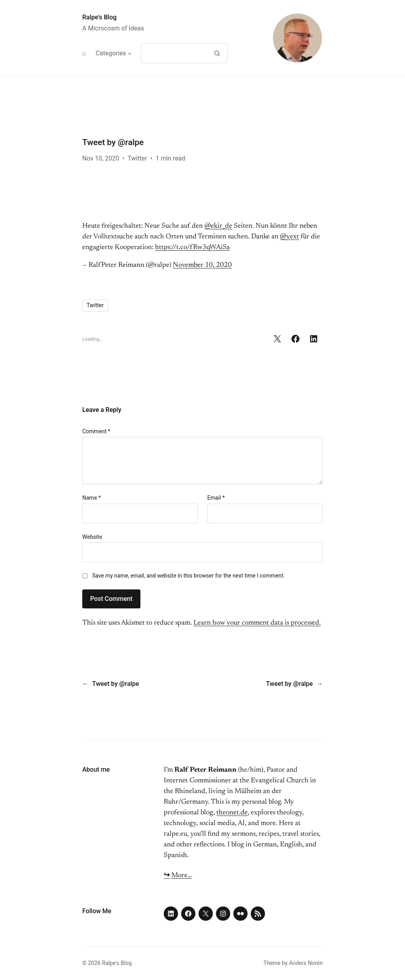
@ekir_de (218, 226)
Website (92, 537)
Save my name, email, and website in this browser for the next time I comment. (188, 576)
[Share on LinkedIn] (314, 339)
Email (216, 498)
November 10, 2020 (202, 265)
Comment (96, 431)
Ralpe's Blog (99, 17)
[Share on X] (277, 339)
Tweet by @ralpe (115, 684)
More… (182, 876)
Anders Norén (306, 963)
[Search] (217, 53)
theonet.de (232, 813)
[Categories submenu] (130, 53)
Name (92, 498)
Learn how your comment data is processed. (257, 623)
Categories (111, 53)
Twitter (137, 158)
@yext (290, 237)
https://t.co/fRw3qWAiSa (192, 247)
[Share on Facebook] (295, 339)
